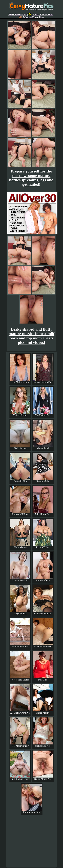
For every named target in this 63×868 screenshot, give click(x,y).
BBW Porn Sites (17, 14)
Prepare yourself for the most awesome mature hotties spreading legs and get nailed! (31, 178)
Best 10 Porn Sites (41, 14)
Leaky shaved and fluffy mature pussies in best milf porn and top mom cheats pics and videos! (32, 336)
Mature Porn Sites (31, 17)
